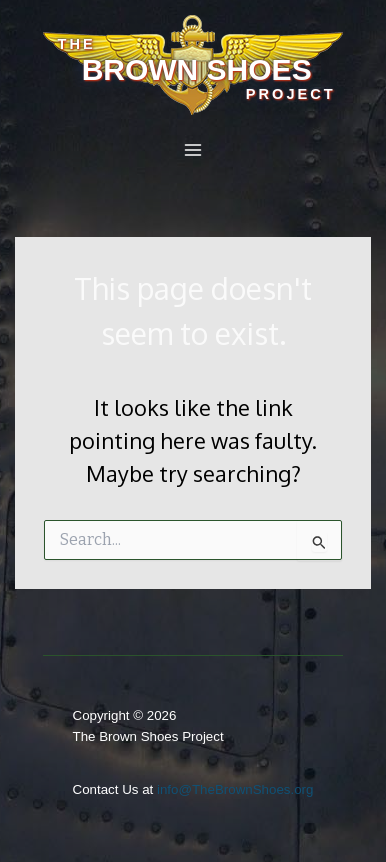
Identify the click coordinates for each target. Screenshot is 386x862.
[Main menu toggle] (193, 150)
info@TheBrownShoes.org (235, 789)
